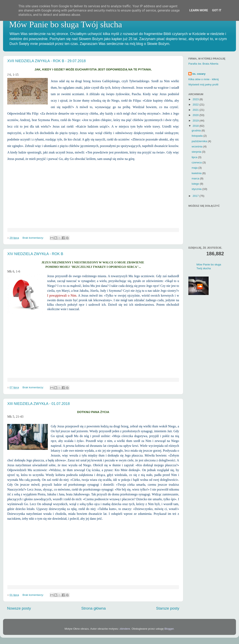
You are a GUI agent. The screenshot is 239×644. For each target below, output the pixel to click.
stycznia (197, 189)
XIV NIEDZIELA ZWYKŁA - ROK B (35, 254)
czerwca (197, 162)
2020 (196, 115)
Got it (217, 10)
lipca (195, 157)
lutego (196, 184)
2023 (196, 99)
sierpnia (197, 152)
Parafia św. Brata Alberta (203, 64)
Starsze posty (168, 608)
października (200, 141)
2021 (196, 110)
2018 (196, 126)
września (197, 146)
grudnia (197, 130)
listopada (197, 136)
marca (196, 178)
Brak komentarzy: (34, 238)
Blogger (169, 629)
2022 (196, 105)
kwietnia (197, 173)
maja (195, 168)
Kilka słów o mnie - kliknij (203, 79)
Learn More (199, 10)
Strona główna (93, 608)
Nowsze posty (19, 608)
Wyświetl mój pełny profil (203, 85)
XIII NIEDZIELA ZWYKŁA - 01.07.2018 (38, 404)
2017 (196, 196)
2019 (196, 121)
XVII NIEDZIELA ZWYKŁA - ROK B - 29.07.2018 (46, 61)
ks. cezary (199, 74)
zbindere (125, 629)
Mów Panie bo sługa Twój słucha (66, 24)
